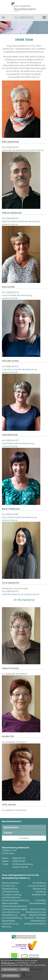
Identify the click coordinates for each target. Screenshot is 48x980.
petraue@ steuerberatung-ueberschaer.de (23, 150)
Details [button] (24, 969)
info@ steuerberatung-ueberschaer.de (21, 594)
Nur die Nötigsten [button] (11, 976)
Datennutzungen (8, 963)
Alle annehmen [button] (10, 969)
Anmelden (24, 838)
